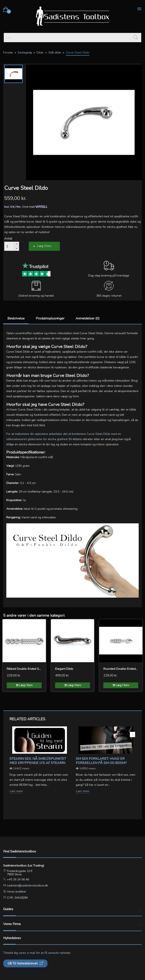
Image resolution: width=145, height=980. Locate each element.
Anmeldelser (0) (88, 318)
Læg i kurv (44, 246)
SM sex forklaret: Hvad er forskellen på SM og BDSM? (101, 761)
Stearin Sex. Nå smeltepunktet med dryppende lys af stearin (38, 761)
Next (132, 734)
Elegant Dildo (64, 669)
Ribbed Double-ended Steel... (24, 669)
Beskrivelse (16, 318)
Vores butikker (16, 892)
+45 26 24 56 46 (18, 879)
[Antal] (9, 246)
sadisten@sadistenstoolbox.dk (27, 886)
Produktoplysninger (50, 318)
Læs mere (16, 791)
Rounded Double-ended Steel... (121, 669)
